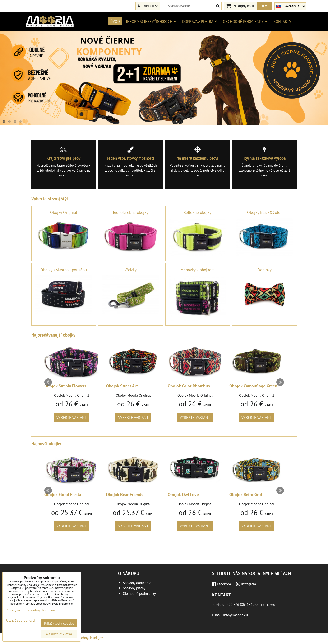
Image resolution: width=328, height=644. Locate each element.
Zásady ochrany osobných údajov (30, 610)
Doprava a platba (199, 21)
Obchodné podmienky (245, 21)
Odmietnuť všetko (59, 634)
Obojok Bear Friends (125, 494)
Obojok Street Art (122, 386)
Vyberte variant (72, 417)
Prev (48, 382)
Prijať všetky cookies (59, 623)
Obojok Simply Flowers (65, 386)
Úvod (115, 21)
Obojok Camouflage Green (253, 386)
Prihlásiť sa (148, 6)
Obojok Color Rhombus (189, 386)
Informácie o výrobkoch (151, 21)
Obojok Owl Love (183, 494)
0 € (265, 6)
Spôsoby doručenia (137, 583)
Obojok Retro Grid (246, 494)
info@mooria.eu (236, 615)
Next (280, 382)
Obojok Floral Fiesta (63, 494)
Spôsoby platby (134, 588)
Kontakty (282, 21)
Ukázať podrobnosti (21, 621)
